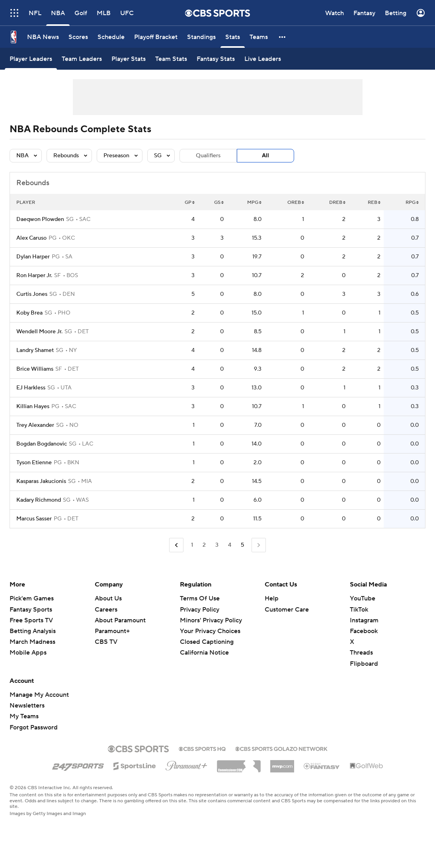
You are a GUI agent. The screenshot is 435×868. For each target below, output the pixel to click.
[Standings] (201, 37)
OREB (296, 202)
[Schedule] (111, 37)
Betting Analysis (33, 631)
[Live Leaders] (263, 59)
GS (219, 202)
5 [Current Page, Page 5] (242, 545)
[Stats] (233, 37)
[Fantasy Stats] (216, 59)
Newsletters (27, 706)
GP (190, 202)
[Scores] (78, 37)
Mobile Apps (28, 653)
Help (272, 598)
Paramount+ (112, 631)
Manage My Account (39, 695)
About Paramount (120, 620)
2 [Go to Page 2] (204, 545)
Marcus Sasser (34, 519)
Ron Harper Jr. (34, 276)
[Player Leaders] (31, 59)
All (265, 156)
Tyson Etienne (34, 463)
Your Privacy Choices (210, 631)
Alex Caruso (31, 238)
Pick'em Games (32, 598)
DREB (337, 202)
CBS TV (106, 642)
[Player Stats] (129, 59)
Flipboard (364, 664)
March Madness (32, 642)
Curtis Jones (32, 294)
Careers (106, 610)
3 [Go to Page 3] (217, 545)
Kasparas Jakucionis (41, 481)
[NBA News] (43, 37)
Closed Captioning (207, 642)
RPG (412, 202)
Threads (361, 653)
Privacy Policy (200, 610)
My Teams (24, 716)
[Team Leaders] (82, 59)
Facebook (364, 631)
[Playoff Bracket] (156, 37)
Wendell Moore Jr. (39, 332)
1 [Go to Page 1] (192, 545)
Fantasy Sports (31, 610)
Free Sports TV (31, 620)
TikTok (359, 610)
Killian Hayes (33, 407)
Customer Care (287, 610)
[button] (283, 37)
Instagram (364, 620)
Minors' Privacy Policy (211, 620)
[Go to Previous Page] (176, 545)
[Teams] (259, 37)
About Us (108, 598)
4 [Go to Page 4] (230, 545)
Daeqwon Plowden (40, 219)
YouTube (363, 598)
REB (374, 202)
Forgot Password (34, 727)
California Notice (204, 653)
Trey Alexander (35, 425)
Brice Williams (35, 369)
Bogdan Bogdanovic (42, 444)
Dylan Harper (33, 257)
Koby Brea (29, 313)
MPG (254, 202)
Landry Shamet (35, 350)
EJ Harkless (31, 388)
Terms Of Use (200, 598)
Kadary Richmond (39, 500)
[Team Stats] (171, 59)
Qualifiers (208, 156)
